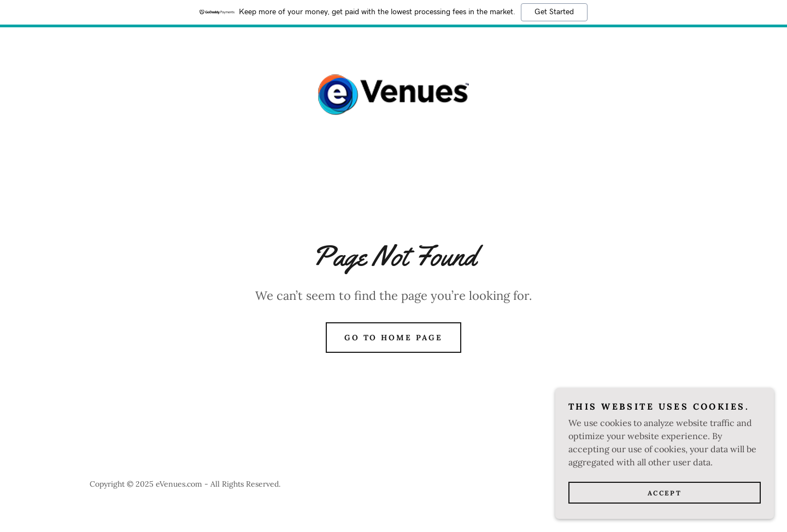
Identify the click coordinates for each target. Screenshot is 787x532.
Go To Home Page (394, 338)
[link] (393, 94)
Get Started (554, 12)
